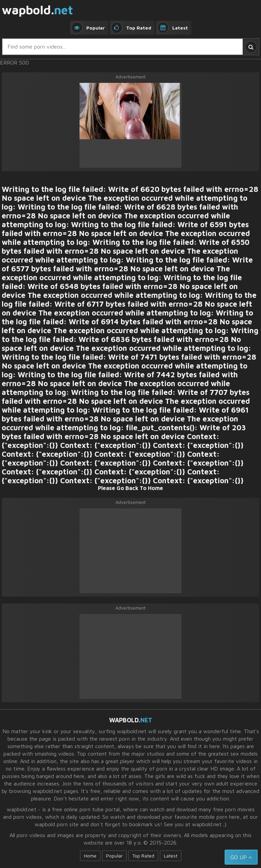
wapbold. (37, 10)
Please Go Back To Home (130, 488)
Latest (171, 856)
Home (90, 856)
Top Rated (143, 856)
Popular (114, 856)
